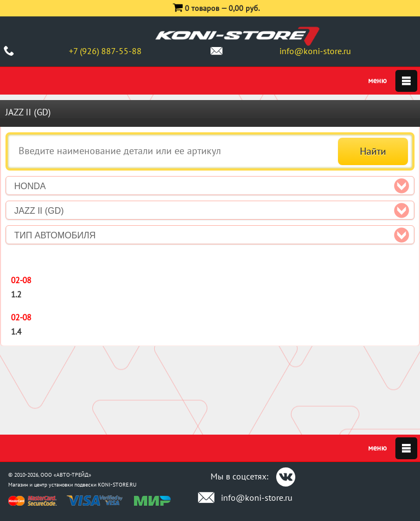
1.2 (16, 294)
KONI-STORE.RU (117, 485)
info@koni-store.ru (315, 51)
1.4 (16, 332)
